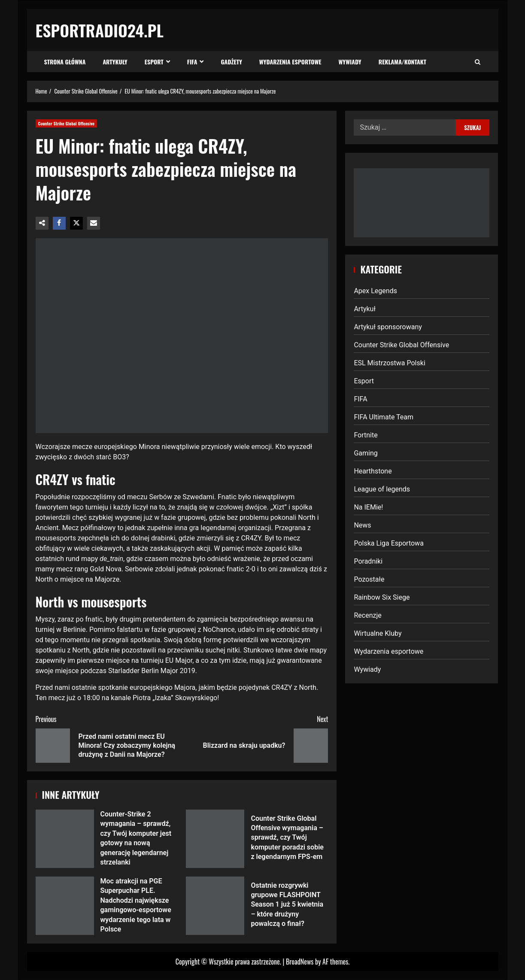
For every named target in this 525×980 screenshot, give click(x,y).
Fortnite (366, 435)
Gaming (366, 453)
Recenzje (367, 615)
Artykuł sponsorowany (388, 327)
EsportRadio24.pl (100, 30)
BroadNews (300, 962)
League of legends (382, 489)
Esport (154, 62)
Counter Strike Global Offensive (67, 123)
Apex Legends (375, 291)
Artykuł (364, 309)
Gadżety (231, 62)
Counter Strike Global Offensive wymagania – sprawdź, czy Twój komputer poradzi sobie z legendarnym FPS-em (215, 839)
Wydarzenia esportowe (290, 62)
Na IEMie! (368, 507)
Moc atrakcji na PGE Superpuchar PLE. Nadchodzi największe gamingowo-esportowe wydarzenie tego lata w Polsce (65, 906)
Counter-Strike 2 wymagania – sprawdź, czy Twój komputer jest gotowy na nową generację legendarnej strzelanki (65, 839)
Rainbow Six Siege (382, 597)
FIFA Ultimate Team (384, 417)
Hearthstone (373, 471)
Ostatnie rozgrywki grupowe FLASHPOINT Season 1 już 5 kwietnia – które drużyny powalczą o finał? (215, 906)
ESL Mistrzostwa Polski (389, 363)
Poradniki (368, 561)
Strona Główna (65, 62)
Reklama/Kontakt (402, 62)
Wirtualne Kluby (378, 633)
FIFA (192, 62)
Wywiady (350, 62)
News (362, 525)
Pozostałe (369, 579)
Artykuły (115, 62)
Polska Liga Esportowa (388, 543)
